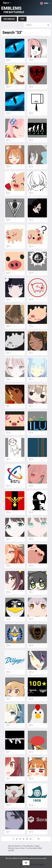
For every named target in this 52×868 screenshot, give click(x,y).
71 (38, 839)
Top (22, 19)
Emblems (13, 10)
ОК (26, 863)
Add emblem (9, 19)
